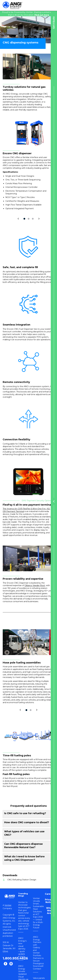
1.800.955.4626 (15, 958)
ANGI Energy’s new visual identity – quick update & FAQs (22, 947)
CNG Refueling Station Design (22, 880)
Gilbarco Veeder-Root (35, 585)
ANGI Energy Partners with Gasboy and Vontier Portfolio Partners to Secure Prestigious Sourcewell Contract (38, 953)
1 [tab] (24, 219)
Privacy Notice (49, 901)
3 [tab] (33, 219)
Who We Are (49, 911)
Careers (49, 894)
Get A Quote (54, 23)
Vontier (8, 905)
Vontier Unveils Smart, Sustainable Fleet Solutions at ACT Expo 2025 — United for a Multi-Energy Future (38, 913)
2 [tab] (29, 219)
